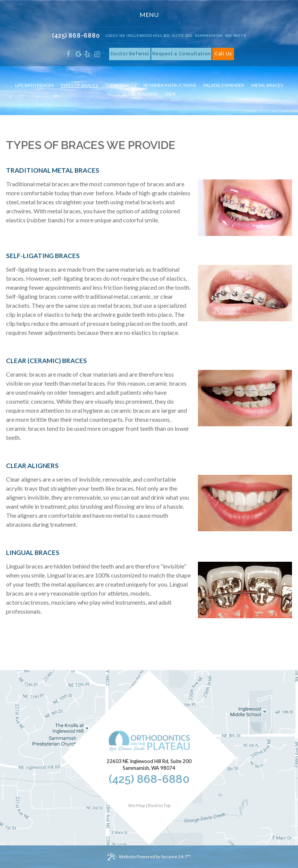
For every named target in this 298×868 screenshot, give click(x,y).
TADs (170, 94)
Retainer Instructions (170, 85)
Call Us (223, 54)
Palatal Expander (224, 85)
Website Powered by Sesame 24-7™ (155, 857)
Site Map (136, 805)
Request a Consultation (182, 54)
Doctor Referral (130, 54)
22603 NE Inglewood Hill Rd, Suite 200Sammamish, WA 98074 (149, 765)
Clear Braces (120, 85)
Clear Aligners (140, 94)
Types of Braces (79, 85)
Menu (148, 14)
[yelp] (87, 54)
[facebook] (68, 54)
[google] (78, 54)
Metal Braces (267, 85)
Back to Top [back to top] (159, 805)
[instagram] (97, 54)
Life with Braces (34, 85)
